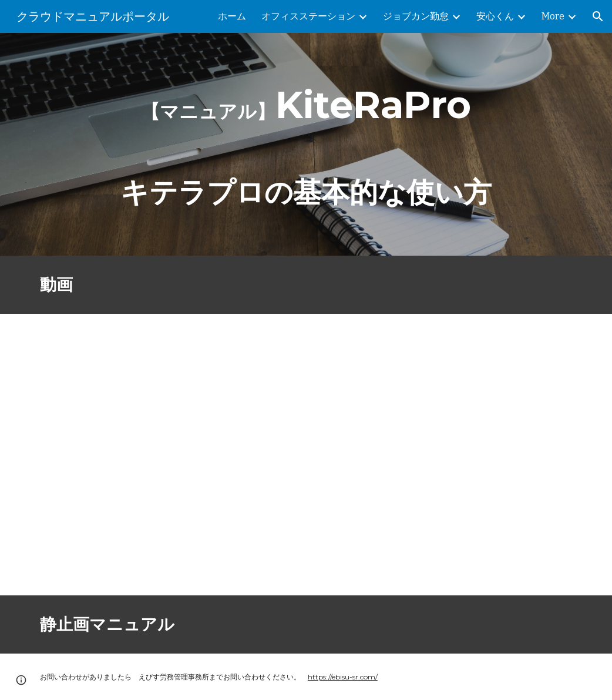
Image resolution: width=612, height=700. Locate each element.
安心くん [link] (495, 16)
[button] (598, 16)
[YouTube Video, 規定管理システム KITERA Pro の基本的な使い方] (260, 455)
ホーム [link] (232, 16)
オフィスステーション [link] (308, 16)
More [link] (553, 16)
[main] (306, 144)
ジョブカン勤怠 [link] (416, 16)
